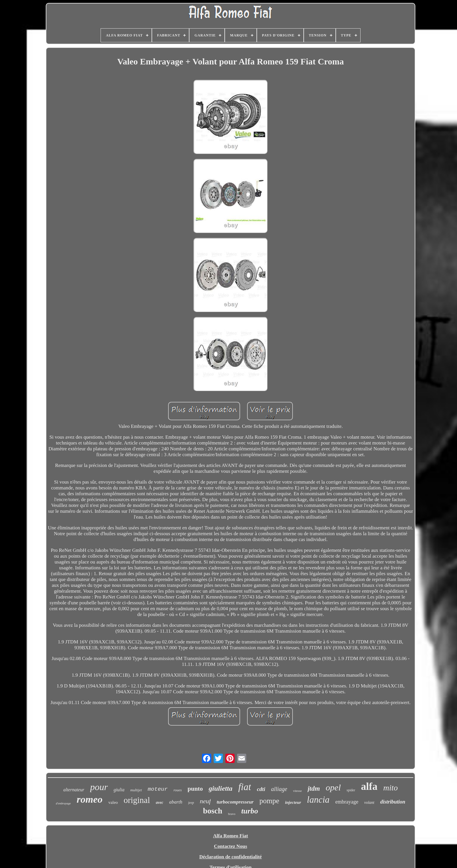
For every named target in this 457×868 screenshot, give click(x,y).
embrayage (347, 802)
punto (195, 789)
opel (333, 787)
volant (369, 803)
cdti (261, 789)
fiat (245, 787)
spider (351, 790)
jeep (191, 803)
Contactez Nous (231, 846)
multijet (136, 790)
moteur (158, 789)
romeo (90, 799)
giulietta (220, 788)
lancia (318, 800)
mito (391, 788)
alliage (279, 789)
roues (177, 790)
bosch (213, 811)
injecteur (293, 802)
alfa (369, 786)
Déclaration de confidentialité (231, 857)
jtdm (314, 789)
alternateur (74, 790)
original (137, 800)
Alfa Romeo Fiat (231, 836)
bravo (232, 814)
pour (99, 787)
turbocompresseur (235, 802)
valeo (113, 802)
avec (160, 803)
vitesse (297, 791)
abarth (176, 802)
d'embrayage (63, 803)
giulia (119, 790)
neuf (205, 801)
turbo (250, 811)
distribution (393, 802)
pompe (269, 801)
